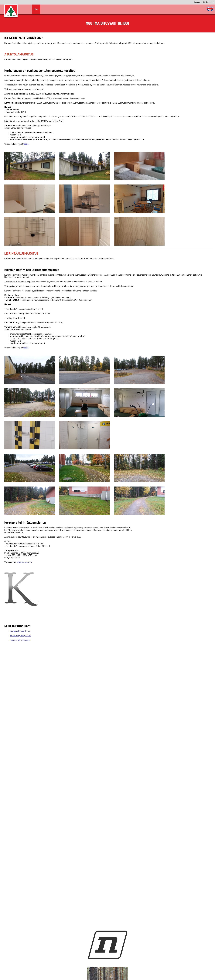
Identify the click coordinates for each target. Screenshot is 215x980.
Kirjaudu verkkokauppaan (204, 2)
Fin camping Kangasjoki (20, 636)
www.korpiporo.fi (24, 562)
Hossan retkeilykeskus (20, 640)
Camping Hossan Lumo (20, 631)
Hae (36, 9)
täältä (26, 144)
